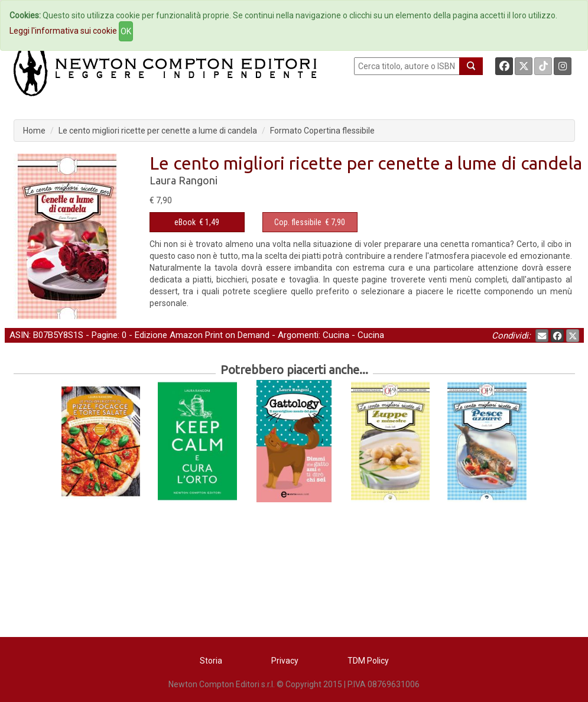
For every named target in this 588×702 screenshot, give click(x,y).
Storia (211, 661)
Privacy (285, 661)
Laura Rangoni (183, 180)
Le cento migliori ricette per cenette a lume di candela (158, 131)
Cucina (336, 335)
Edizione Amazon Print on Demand (202, 335)
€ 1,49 (197, 222)
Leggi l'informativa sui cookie (63, 31)
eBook (185, 222)
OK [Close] (126, 31)
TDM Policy (368, 661)
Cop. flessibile (298, 222)
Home (34, 131)
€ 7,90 (310, 222)
